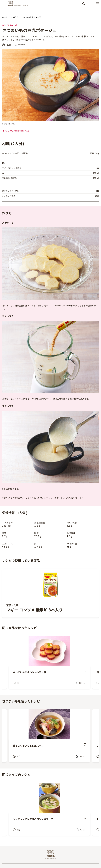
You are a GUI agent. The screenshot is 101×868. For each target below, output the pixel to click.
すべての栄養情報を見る (16, 131)
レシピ (13, 17)
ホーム (5, 17)
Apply (84, 4)
